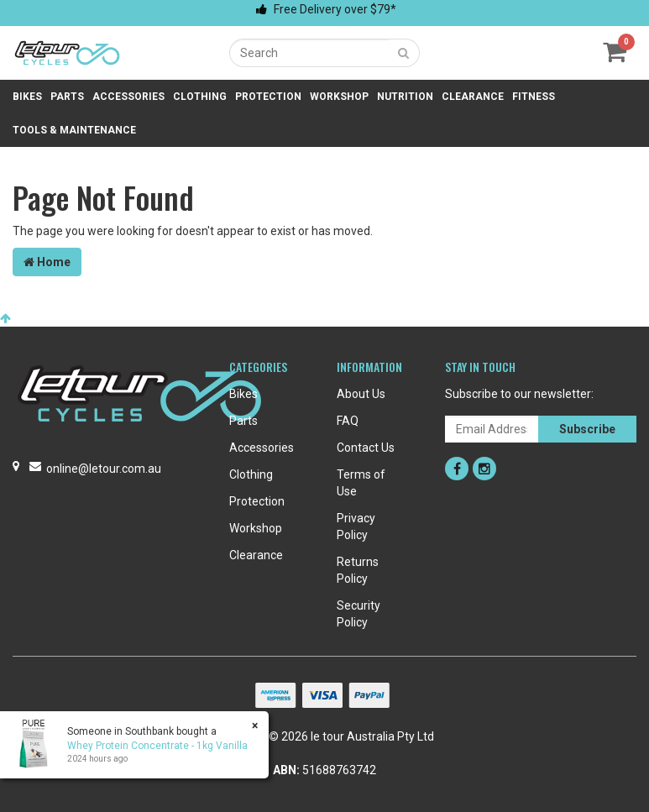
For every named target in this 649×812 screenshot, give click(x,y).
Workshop (339, 97)
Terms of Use (361, 483)
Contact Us (366, 448)
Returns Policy (358, 570)
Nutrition (405, 97)
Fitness (534, 97)
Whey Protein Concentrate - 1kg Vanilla (157, 746)
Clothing (200, 97)
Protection (268, 97)
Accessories (128, 97)
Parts (67, 97)
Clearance (473, 97)
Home (47, 262)
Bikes (27, 97)
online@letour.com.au (104, 469)
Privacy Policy (356, 526)
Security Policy (359, 614)
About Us (361, 394)
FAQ (348, 421)
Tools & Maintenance (74, 130)
